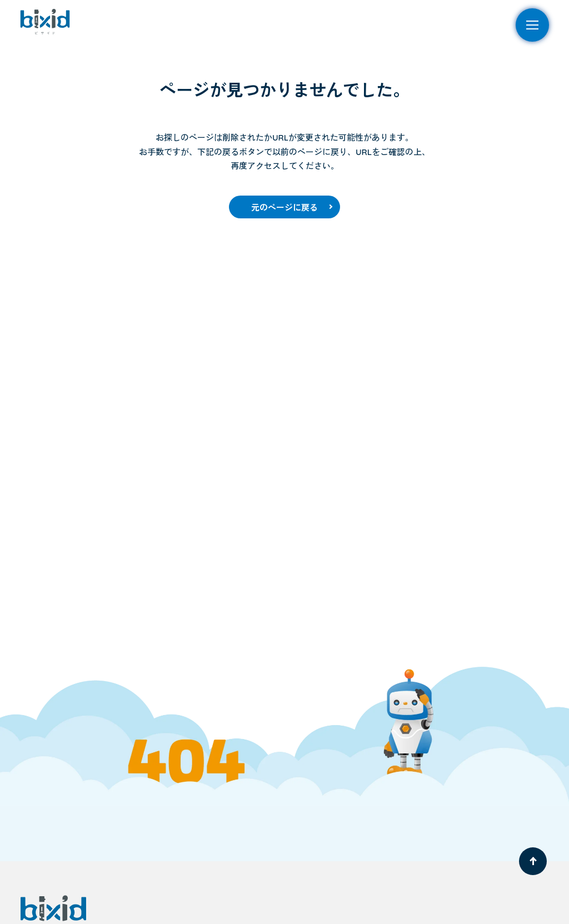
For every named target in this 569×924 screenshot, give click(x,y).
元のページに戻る (284, 208)
